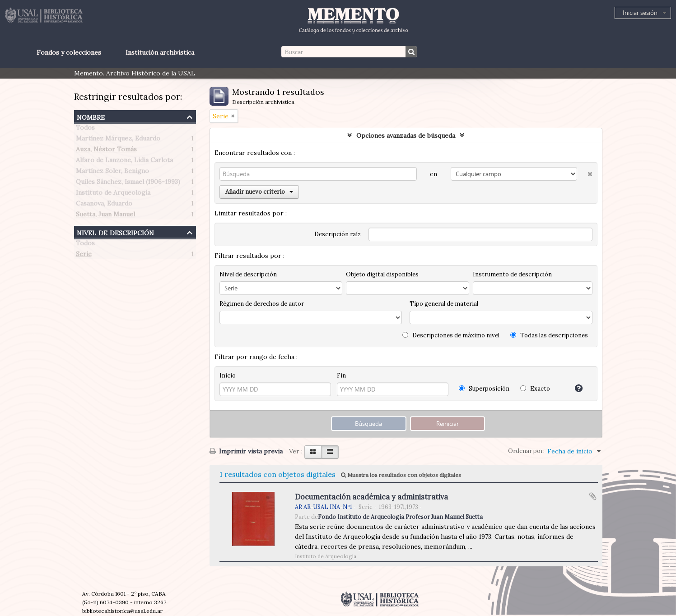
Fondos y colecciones (69, 52)
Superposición (484, 389)
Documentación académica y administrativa (371, 497)
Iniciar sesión (640, 13)
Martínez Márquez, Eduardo (118, 140)
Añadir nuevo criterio (259, 192)
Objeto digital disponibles (382, 274)
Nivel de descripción (115, 232)
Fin (341, 376)
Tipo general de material (444, 304)
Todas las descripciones (549, 335)
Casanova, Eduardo (104, 205)
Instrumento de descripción (512, 274)
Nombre (91, 116)
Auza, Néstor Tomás (106, 151)
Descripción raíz (338, 234)
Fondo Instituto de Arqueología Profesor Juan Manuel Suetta (400, 517)
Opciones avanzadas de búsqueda (406, 135)
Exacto (535, 389)
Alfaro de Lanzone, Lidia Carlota (124, 162)
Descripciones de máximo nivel (451, 335)
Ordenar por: (526, 451)
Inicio (228, 376)
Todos (85, 129)
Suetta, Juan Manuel (105, 216)
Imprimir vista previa (246, 451)
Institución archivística (160, 52)
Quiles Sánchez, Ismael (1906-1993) (128, 183)
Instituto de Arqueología (113, 194)
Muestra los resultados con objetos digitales (401, 475)
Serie (84, 256)
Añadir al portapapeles (593, 496)
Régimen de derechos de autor (262, 304)
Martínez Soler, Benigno (112, 173)
